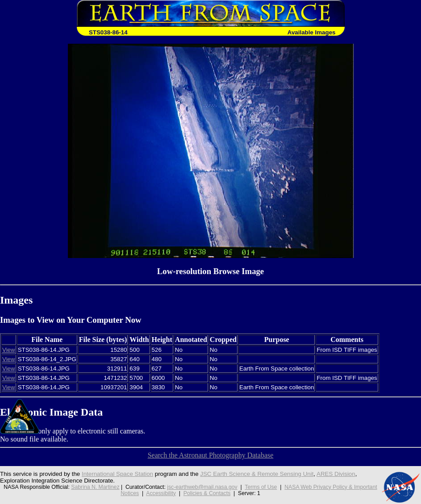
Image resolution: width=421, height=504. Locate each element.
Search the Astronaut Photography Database (211, 455)
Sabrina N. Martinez (95, 487)
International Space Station (117, 474)
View (9, 350)
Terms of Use (261, 487)
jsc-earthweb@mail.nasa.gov (202, 487)
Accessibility (161, 493)
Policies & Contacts (207, 493)
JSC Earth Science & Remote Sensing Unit (257, 474)
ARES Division (336, 474)
